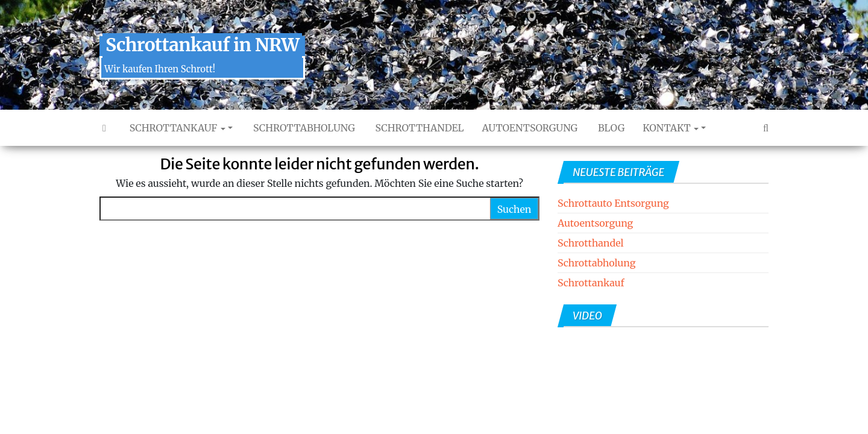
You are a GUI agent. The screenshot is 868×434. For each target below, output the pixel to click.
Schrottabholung (303, 128)
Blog (610, 128)
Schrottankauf (176, 128)
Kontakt (671, 128)
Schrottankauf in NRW (202, 45)
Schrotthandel (419, 128)
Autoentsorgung (530, 128)
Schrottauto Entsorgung (613, 203)
